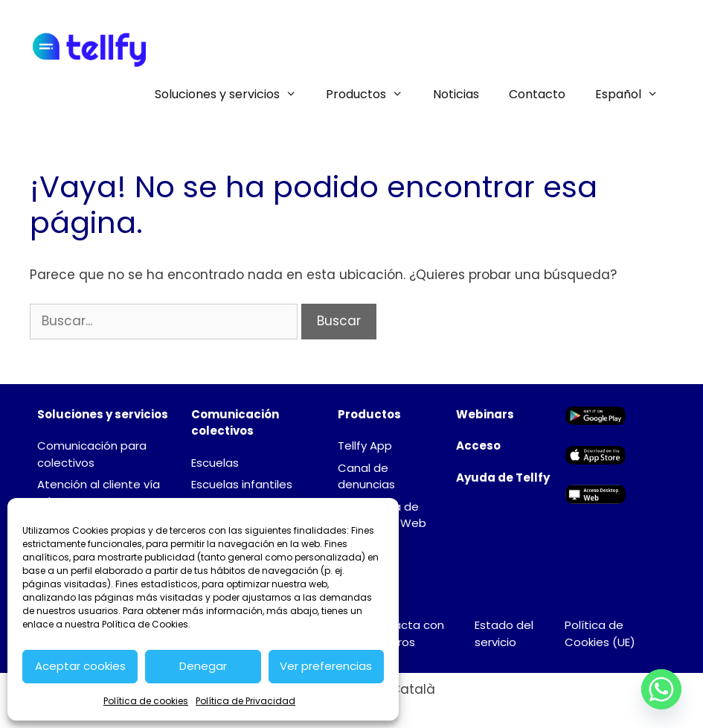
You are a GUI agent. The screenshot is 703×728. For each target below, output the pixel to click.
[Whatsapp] (661, 689)
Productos (372, 95)
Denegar (203, 666)
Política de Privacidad (245, 701)
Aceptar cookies (80, 666)
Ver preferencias (326, 666)
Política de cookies (146, 701)
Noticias (456, 94)
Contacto (537, 94)
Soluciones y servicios (233, 95)
